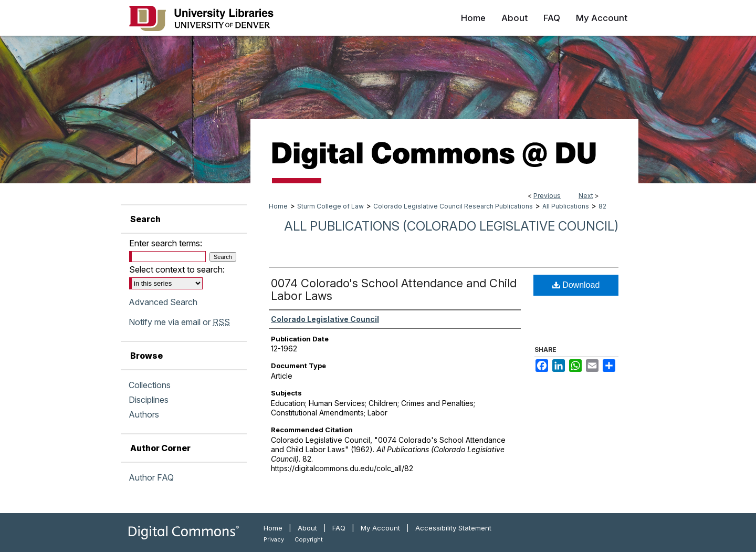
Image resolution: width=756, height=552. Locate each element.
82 (602, 206)
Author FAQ (151, 477)
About (307, 528)
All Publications (566, 206)
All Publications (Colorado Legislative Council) (451, 226)
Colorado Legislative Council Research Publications (453, 206)
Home (278, 206)
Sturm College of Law (330, 206)
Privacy (274, 539)
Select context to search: (177, 269)
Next (586, 196)
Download (576, 285)
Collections (150, 385)
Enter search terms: (166, 243)
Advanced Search (163, 302)
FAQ (339, 528)
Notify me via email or (179, 322)
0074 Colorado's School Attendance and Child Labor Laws (394, 289)
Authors (144, 414)
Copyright (309, 539)
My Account (380, 528)
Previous (547, 196)
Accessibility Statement (453, 528)
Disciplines (149, 400)
